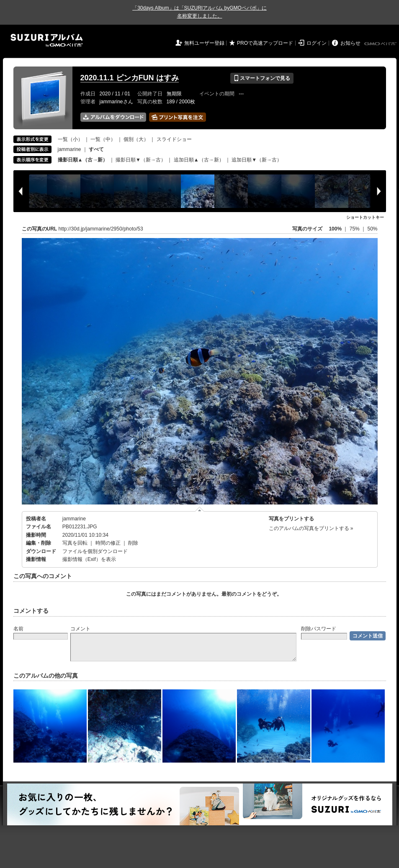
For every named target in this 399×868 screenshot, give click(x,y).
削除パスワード (319, 629)
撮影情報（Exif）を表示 (89, 559)
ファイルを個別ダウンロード (95, 551)
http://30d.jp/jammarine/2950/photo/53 (101, 229)
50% (372, 229)
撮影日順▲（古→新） (83, 160)
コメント (80, 629)
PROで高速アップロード (265, 43)
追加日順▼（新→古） (257, 160)
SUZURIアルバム (47, 40)
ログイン (317, 43)
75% (355, 229)
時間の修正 (108, 543)
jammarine (70, 149)
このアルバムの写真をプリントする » (311, 528)
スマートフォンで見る (262, 78)
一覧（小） (70, 139)
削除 (133, 543)
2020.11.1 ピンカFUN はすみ (130, 78)
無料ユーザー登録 (204, 43)
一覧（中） (103, 139)
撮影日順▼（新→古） (141, 160)
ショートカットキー (365, 217)
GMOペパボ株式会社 (381, 44)
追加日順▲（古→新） (199, 160)
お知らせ (350, 43)
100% (335, 229)
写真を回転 (75, 543)
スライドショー (174, 139)
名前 (18, 629)
